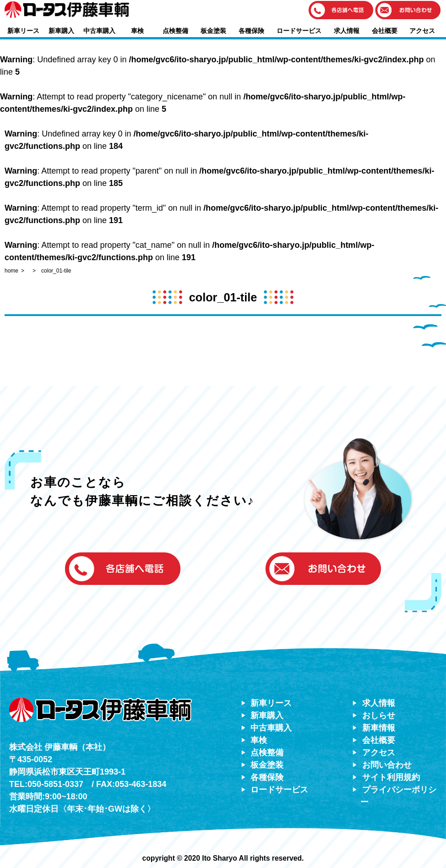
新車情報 (379, 728)
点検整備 (175, 31)
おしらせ (379, 715)
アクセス (422, 31)
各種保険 (251, 31)
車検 (137, 31)
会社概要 (385, 31)
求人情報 (347, 31)
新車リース (23, 31)
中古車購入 (99, 31)
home (11, 271)
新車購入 (61, 31)
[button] (341, 11)
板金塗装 (213, 31)
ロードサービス (299, 31)
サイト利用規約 (391, 777)
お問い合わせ (387, 765)
